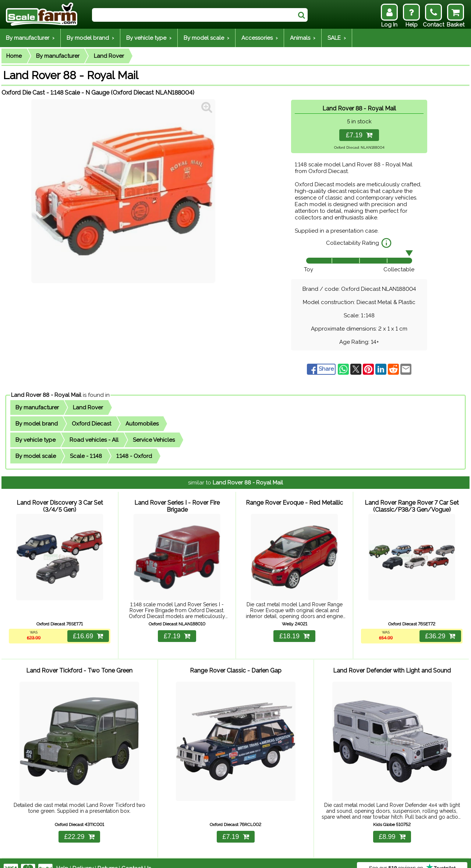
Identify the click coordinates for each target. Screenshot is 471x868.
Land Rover (109, 56)
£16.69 (87, 631)
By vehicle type (36, 440)
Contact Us (136, 858)
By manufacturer (58, 56)
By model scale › (206, 38)
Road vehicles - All (94, 440)
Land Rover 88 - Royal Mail (46, 395)
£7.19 (359, 135)
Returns (107, 858)
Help (62, 858)
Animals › (303, 38)
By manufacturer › (30, 38)
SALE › (337, 38)
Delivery (83, 858)
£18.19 (294, 631)
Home (14, 56)
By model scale (36, 456)
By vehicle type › (149, 38)
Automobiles (142, 424)
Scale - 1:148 (86, 456)
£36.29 (439, 631)
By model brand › (90, 38)
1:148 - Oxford (134, 456)
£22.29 (79, 826)
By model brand (37, 424)
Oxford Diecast (91, 424)
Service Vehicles (154, 440)
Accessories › (260, 38)
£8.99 (392, 826)
